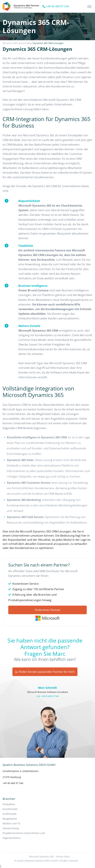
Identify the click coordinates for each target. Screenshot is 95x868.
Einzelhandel (10, 809)
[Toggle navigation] (89, 6)
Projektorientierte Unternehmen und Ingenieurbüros (24, 835)
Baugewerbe (10, 819)
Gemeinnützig (11, 828)
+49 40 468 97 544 (56, 6)
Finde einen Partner (48, 610)
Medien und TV (11, 823)
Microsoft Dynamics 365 (41, 856)
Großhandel (9, 814)
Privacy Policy (63, 856)
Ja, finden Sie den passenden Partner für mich (45, 672)
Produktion (9, 804)
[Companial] (22, 6)
